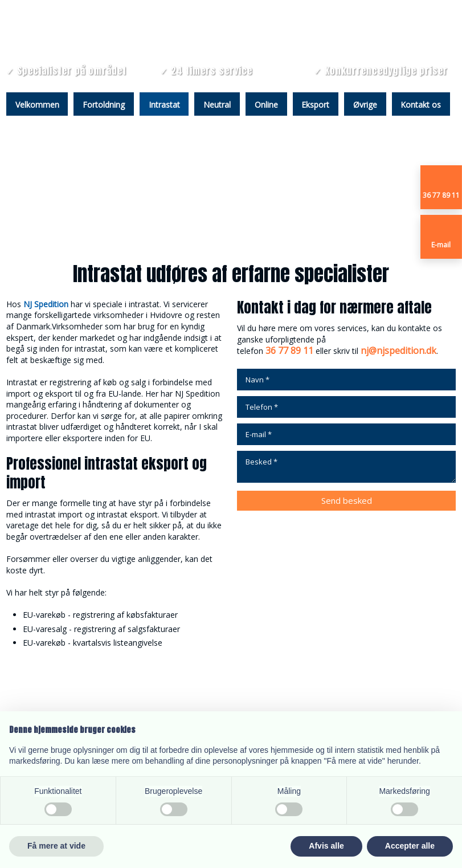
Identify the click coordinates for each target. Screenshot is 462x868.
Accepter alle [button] (410, 846)
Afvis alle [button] (326, 846)
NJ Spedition (46, 304)
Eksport (315, 105)
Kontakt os (421, 105)
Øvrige (365, 105)
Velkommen (37, 105)
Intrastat (164, 105)
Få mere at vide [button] (56, 846)
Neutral (217, 105)
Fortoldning (104, 105)
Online (266, 105)
